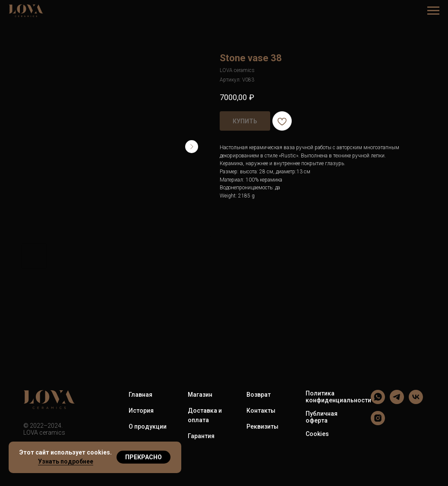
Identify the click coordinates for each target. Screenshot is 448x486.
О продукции (148, 426)
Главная (140, 395)
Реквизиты (262, 426)
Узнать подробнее (66, 461)
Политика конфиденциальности (338, 397)
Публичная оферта (322, 417)
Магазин (200, 395)
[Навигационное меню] (433, 11)
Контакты (261, 411)
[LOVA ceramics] (378, 402)
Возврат (259, 395)
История (141, 411)
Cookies (317, 434)
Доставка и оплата (205, 415)
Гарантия (201, 436)
